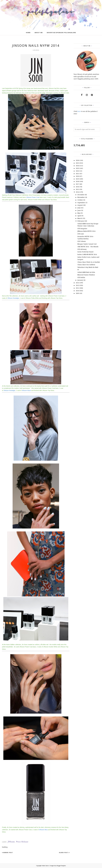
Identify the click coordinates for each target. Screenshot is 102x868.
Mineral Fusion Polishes (86, 275)
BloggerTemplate (61, 866)
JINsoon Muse (26, 390)
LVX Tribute (82, 241)
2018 (77, 181)
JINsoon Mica (43, 830)
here (79, 111)
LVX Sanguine (82, 228)
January (80, 280)
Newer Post (8, 852)
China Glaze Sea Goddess (86, 265)
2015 (77, 189)
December (81, 195)
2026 (77, 160)
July (79, 208)
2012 (77, 285)
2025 (77, 163)
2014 (77, 192)
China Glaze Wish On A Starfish (89, 262)
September (81, 203)
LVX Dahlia (81, 277)
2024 (77, 166)
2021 (77, 174)
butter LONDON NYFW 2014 (87, 254)
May (79, 213)
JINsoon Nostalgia (13, 298)
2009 (77, 293)
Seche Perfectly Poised (85, 252)
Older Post (64, 852)
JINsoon (11, 842)
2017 (77, 184)
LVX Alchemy (82, 249)
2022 (77, 171)
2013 (77, 283)
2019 (77, 179)
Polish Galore (45, 866)
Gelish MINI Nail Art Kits (86, 272)
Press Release (22, 842)
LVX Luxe (81, 234)
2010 (77, 291)
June (79, 210)
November (81, 197)
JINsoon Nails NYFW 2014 (86, 231)
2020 (77, 176)
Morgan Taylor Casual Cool (87, 244)
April (79, 216)
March (80, 218)
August (80, 205)
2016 (77, 187)
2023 (77, 168)
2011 (77, 288)
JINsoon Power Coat (33, 197)
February (81, 221)
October (80, 200)
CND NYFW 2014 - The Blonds (88, 247)
